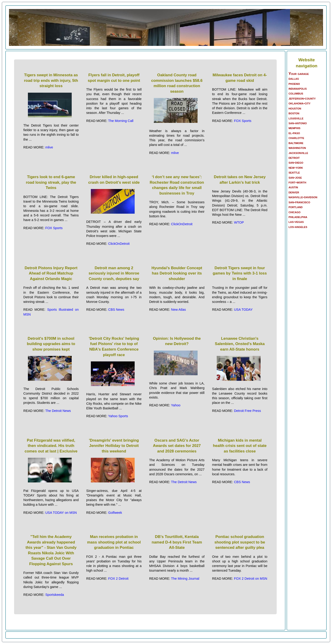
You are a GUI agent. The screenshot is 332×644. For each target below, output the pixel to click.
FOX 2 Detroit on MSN (251, 579)
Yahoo (176, 405)
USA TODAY (243, 310)
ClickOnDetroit (119, 244)
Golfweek (115, 513)
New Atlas (178, 310)
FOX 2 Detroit (118, 579)
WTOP (239, 222)
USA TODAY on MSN (61, 513)
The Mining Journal (185, 579)
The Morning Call (121, 121)
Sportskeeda (55, 595)
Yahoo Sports (118, 416)
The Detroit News (58, 411)
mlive (49, 147)
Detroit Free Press (248, 411)
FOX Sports (243, 121)
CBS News (116, 310)
